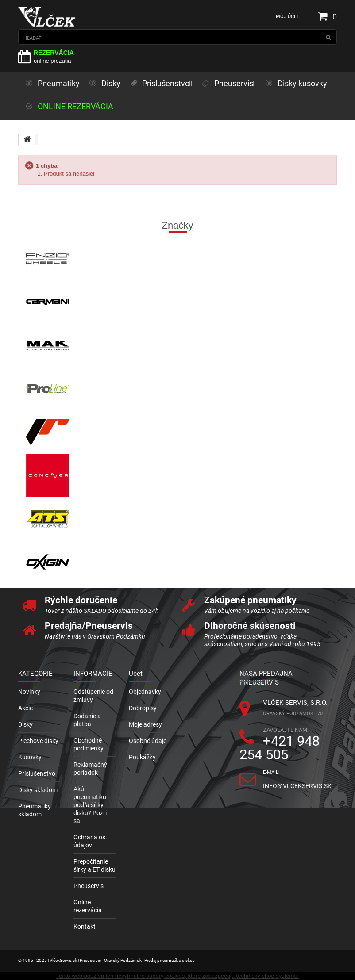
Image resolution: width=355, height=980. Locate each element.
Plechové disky (38, 741)
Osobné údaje (148, 741)
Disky (25, 724)
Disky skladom (38, 790)
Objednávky (145, 692)
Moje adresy (145, 724)
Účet (136, 674)
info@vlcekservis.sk (297, 786)
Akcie (25, 708)
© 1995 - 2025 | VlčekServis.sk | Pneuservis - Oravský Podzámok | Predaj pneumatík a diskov (106, 960)
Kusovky (30, 757)
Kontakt (85, 926)
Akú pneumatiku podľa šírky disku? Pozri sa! (90, 805)
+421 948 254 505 (280, 748)
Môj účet (288, 17)
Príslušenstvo (37, 773)
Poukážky (142, 757)
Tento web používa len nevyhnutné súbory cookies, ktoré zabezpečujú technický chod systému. (177, 976)
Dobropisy (143, 708)
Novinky (29, 692)
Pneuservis (89, 886)
